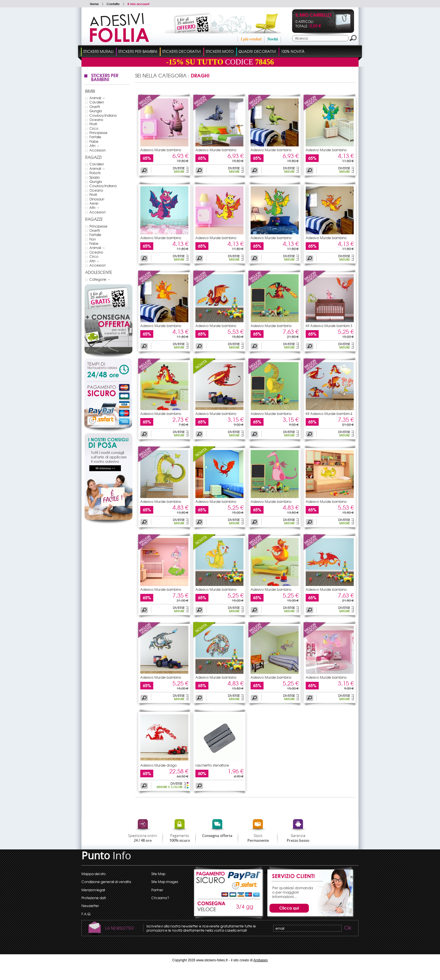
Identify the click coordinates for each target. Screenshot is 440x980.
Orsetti (95, 107)
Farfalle (95, 137)
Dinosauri (97, 199)
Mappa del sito (94, 874)
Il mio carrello (313, 15)
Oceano (96, 120)
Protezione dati (94, 898)
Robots (95, 173)
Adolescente (99, 272)
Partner (157, 890)
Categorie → (100, 279)
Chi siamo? (160, 898)
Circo (94, 128)
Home (94, 4)
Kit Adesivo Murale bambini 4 (329, 414)
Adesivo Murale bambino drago (161, 152)
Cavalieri (97, 102)
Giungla (96, 111)
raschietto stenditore (212, 765)
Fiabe (94, 141)
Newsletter (90, 906)
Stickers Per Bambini (138, 51)
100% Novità (293, 51)
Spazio (95, 177)
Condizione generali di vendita (106, 882)
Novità (273, 39)
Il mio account (138, 4)
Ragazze (94, 219)
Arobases (261, 960)
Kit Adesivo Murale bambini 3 (329, 326)
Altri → (94, 146)
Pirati (93, 124)
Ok (347, 929)
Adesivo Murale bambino (161, 589)
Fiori (92, 239)
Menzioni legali (93, 890)
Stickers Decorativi (181, 51)
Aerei (94, 203)
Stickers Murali (98, 51)
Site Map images (165, 882)
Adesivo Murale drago (158, 765)
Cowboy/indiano (103, 115)
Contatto (113, 4)
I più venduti (251, 39)
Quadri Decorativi (257, 51)
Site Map (158, 874)
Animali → (97, 98)
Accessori (97, 150)
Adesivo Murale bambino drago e (216, 591)
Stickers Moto (220, 51)
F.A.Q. (86, 914)
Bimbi (90, 91)
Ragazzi (93, 157)
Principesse (98, 133)
